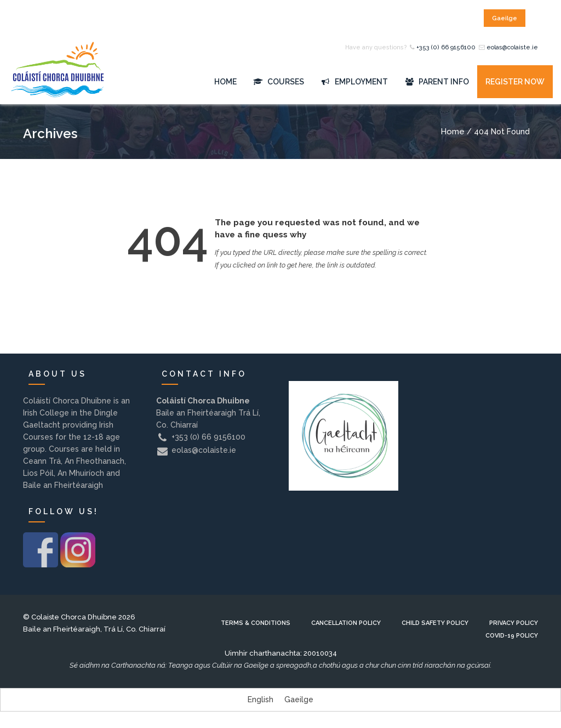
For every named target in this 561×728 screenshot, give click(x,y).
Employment (354, 82)
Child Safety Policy (435, 623)
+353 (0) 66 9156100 (446, 47)
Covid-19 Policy (512, 636)
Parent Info (437, 82)
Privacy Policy (514, 623)
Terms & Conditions (256, 623)
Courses (279, 82)
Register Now (515, 82)
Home (225, 82)
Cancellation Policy (346, 623)
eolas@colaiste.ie (512, 47)
